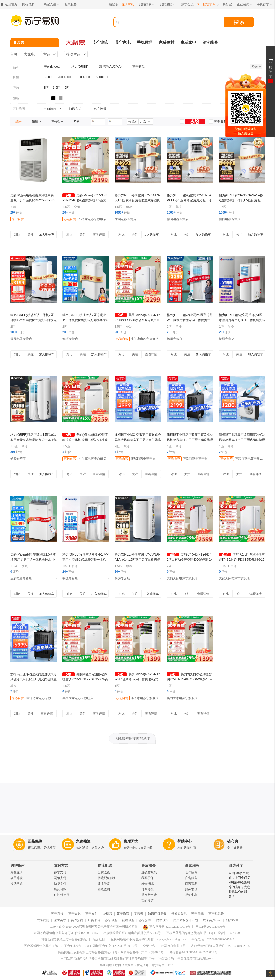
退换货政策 (149, 872)
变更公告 (149, 946)
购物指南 (17, 866)
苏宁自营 (18, 219)
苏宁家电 (123, 42)
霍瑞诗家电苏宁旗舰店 (146, 459)
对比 (17, 235)
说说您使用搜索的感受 (132, 738)
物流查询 (104, 889)
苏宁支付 (60, 872)
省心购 (233, 841)
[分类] (35, 42)
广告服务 (191, 878)
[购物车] (208, 4)
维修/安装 (148, 884)
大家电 (29, 54)
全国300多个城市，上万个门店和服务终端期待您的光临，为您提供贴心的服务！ (240, 885)
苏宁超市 (101, 42)
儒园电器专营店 (125, 219)
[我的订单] (147, 4)
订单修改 (148, 889)
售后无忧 (131, 841)
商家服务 (192, 866)
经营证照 (99, 939)
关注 (31, 235)
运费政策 (104, 872)
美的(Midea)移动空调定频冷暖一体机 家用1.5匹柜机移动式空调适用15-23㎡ (85, 440)
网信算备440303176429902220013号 (193, 952)
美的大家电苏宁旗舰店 (182, 578)
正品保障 (35, 841)
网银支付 (60, 878)
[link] (19, 122)
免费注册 (16, 872)
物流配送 (105, 866)
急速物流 (83, 841)
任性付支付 (62, 895)
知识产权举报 (157, 914)
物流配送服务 (107, 878)
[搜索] (172, 22)
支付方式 (61, 866)
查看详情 (99, 235)
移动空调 (73, 54)
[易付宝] (227, 4)
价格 (16, 77)
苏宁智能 (197, 914)
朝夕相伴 (232, 920)
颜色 (16, 98)
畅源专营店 (70, 339)
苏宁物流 (123, 914)
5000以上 (102, 77)
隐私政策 (162, 920)
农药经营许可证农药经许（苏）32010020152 (221, 946)
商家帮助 (191, 884)
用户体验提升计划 (186, 920)
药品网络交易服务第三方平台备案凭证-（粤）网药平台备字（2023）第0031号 (111, 952)
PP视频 (107, 914)
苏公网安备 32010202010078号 (167, 927)
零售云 (139, 914)
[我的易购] (168, 4)
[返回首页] (10, 4)
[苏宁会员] (187, 4)
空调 (47, 54)
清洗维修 (210, 42)
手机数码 (145, 42)
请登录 (114, 4)
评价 (16, 212)
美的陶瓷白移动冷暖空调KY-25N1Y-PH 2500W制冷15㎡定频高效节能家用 (190, 679)
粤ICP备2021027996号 (210, 927)
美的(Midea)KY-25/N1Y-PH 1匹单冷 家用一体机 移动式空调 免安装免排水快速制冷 (137, 679)
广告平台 (94, 920)
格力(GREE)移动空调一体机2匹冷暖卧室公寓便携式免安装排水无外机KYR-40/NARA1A (33, 320)
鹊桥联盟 (128, 920)
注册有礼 (128, 4)
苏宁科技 (57, 914)
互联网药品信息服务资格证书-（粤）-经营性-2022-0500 (204, 933)
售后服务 (149, 866)
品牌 (16, 67)
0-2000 (48, 77)
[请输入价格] (98, 122)
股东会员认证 (212, 920)
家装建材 (167, 42)
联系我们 (43, 920)
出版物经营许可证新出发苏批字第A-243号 (132, 933)
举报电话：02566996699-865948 (213, 939)
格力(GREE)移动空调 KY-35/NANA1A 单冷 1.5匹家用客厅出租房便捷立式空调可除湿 (137, 560)
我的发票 (148, 901)
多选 (256, 67)
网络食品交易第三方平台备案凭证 (64, 939)
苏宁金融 (75, 914)
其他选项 (19, 109)
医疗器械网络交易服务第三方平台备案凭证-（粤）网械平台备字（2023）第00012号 (81, 946)
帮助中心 (185, 841)
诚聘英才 (60, 920)
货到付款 (60, 889)
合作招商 (191, 872)
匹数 (16, 88)
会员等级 (16, 878)
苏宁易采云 (216, 914)
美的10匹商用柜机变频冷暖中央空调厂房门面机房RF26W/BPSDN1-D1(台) (33, 200)
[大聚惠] (76, 42)
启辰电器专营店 (21, 578)
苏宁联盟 (111, 920)
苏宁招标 (145, 920)
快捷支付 (60, 884)
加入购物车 (47, 235)
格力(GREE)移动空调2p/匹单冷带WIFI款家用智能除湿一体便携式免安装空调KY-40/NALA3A (190, 320)
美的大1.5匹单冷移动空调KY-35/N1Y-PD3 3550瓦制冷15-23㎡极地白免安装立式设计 (242, 560)
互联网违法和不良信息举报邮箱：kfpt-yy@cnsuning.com (148, 939)
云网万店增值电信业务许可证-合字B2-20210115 (66, 933)
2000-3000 (65, 77)
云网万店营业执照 (173, 946)
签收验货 (104, 884)
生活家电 (188, 42)
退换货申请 (149, 895)
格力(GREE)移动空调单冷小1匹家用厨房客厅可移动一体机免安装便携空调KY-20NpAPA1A (242, 320)
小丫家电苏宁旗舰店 (93, 219)
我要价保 (148, 878)
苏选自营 (70, 219)
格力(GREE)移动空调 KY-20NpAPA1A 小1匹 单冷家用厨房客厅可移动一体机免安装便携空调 (189, 200)
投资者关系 (179, 914)
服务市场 (191, 889)
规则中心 (191, 895)
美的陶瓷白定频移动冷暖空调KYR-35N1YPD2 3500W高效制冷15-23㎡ (85, 679)
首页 (14, 54)
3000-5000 (84, 77)
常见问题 (16, 884)
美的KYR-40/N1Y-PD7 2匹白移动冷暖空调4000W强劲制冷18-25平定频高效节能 (190, 560)
